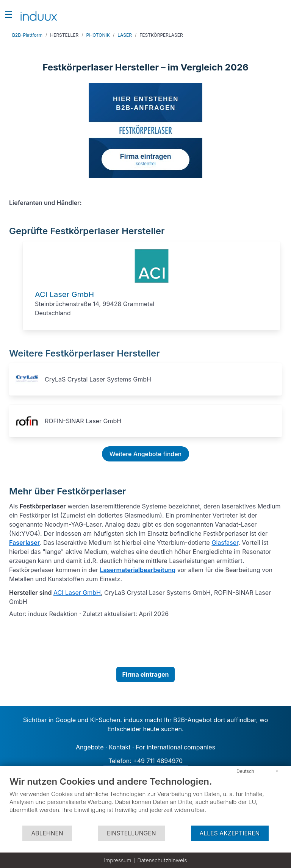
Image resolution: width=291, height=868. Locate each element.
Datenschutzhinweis (162, 860)
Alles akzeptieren (230, 833)
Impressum (117, 860)
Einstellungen (131, 833)
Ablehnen (47, 833)
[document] (145, 800)
